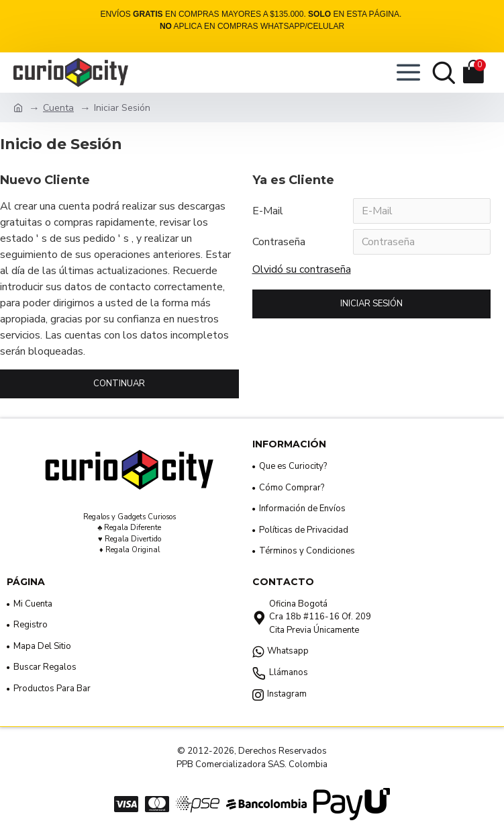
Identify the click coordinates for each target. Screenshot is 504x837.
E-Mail (268, 211)
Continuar (119, 384)
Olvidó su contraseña (302, 269)
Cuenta (58, 108)
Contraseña (279, 242)
